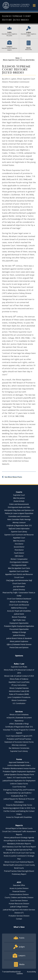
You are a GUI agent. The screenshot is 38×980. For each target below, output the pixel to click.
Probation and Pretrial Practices (19, 739)
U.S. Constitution (19, 703)
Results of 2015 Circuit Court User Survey (19, 853)
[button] (34, 5)
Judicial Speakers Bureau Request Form (19, 775)
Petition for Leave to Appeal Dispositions (19, 513)
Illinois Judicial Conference (19, 641)
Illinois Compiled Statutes (19, 688)
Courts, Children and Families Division (19, 897)
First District (19, 544)
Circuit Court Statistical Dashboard (19, 599)
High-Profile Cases (19, 620)
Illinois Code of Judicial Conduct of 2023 (19, 676)
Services (19, 711)
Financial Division (19, 891)
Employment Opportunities (19, 623)
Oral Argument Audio (19, 565)
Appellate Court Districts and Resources (19, 574)
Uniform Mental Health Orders (19, 765)
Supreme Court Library (19, 532)
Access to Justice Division (19, 888)
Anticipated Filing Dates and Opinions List (19, 510)
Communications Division (19, 894)
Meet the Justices (19, 498)
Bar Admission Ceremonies (19, 748)
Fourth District (19, 553)
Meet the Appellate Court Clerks (19, 568)
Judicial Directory (19, 590)
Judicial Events (19, 614)
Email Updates (20, 973)
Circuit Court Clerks (19, 583)
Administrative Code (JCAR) (19, 691)
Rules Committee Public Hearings (19, 519)
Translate (6, 972)
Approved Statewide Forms (19, 762)
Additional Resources (19, 608)
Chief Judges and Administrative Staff (19, 580)
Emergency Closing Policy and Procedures (19, 790)
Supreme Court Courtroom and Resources (19, 535)
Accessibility (31, 972)
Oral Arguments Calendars (19, 562)
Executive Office (19, 885)
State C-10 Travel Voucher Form (19, 778)
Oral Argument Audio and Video (19, 507)
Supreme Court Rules (19, 667)
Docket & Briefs (19, 501)
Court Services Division (19, 901)
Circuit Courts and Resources (19, 605)
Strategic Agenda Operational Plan (19, 850)
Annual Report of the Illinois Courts (19, 828)
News (18, 58)
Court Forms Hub (19, 787)
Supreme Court (19, 495)
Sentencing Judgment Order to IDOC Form (19, 808)
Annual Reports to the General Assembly (19, 841)
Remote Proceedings (19, 617)
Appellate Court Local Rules (19, 571)
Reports (19, 825)
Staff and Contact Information (19, 529)
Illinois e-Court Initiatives (19, 715)
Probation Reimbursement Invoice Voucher (19, 768)
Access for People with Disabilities (19, 611)
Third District (19, 550)
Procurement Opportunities (19, 629)
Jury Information (19, 586)
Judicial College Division (19, 907)
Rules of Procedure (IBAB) (19, 694)
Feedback (13, 972)
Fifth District (19, 556)
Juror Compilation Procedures (19, 697)
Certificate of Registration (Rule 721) (19, 526)
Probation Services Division (19, 916)
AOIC (19, 882)
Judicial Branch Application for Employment (19, 781)
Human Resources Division (19, 904)
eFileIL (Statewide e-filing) (19, 724)
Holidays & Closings (19, 632)
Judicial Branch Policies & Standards (19, 638)
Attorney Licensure (19, 522)
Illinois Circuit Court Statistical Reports (19, 862)
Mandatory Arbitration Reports (19, 844)
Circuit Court (19, 577)
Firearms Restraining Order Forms (19, 805)
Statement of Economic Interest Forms (19, 742)
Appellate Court (19, 538)
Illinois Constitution (19, 700)
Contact (19, 919)
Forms (19, 759)
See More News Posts (13, 477)
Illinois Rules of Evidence (19, 679)
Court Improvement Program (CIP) (19, 736)
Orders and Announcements (19, 504)
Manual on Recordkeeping (19, 602)
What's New (19, 927)
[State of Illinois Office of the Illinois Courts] (16, 5)
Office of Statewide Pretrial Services (19, 644)
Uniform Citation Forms (19, 784)
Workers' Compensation (19, 559)
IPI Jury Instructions (19, 685)
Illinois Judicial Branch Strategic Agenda (19, 838)
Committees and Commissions (19, 516)
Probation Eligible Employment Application (19, 626)
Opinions (19, 656)
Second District (19, 547)
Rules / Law (19, 664)
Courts (19, 492)
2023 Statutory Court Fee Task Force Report (19, 847)
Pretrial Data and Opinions (19, 647)
